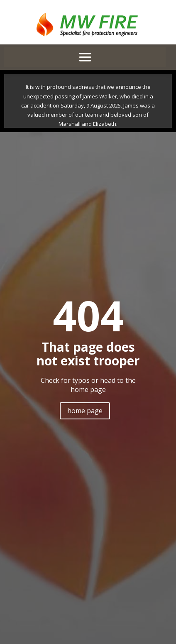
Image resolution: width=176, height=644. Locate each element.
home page (85, 411)
